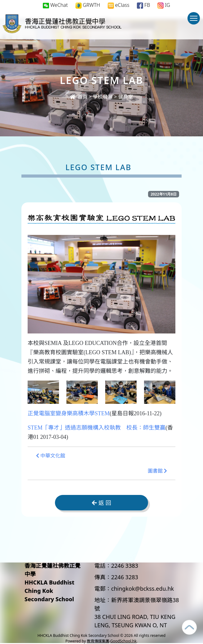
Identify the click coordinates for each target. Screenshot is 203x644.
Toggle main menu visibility (195, 21)
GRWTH (88, 5)
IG (164, 5)
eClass (119, 5)
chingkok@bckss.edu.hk (142, 589)
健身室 (126, 97)
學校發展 (103, 97)
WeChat (55, 5)
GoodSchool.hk (123, 641)
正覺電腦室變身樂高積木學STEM (69, 413)
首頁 (79, 97)
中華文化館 (51, 456)
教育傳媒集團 (98, 641)
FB (143, 5)
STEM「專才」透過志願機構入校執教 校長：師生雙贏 (97, 428)
